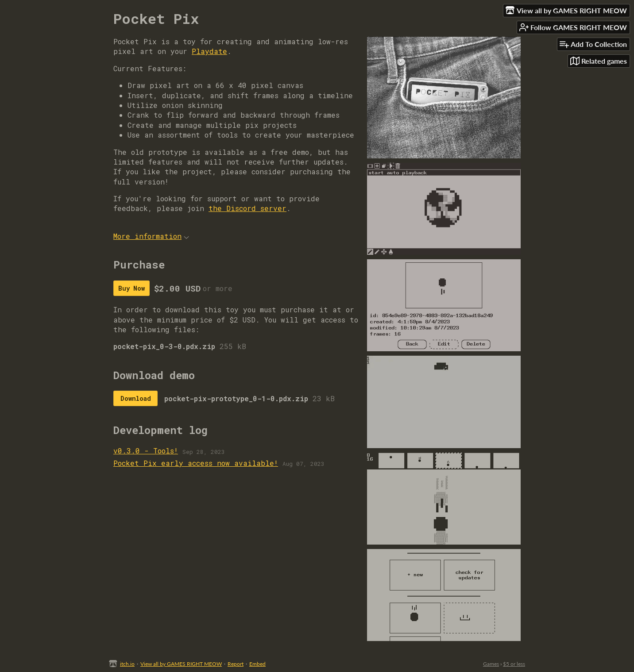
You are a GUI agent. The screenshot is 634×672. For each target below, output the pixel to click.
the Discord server (247, 208)
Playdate (209, 51)
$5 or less (514, 664)
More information (151, 236)
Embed (257, 664)
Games (491, 664)
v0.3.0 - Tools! (146, 451)
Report (236, 664)
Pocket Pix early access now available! (196, 463)
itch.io (127, 664)
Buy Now (131, 288)
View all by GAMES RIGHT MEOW (181, 664)
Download (136, 398)
